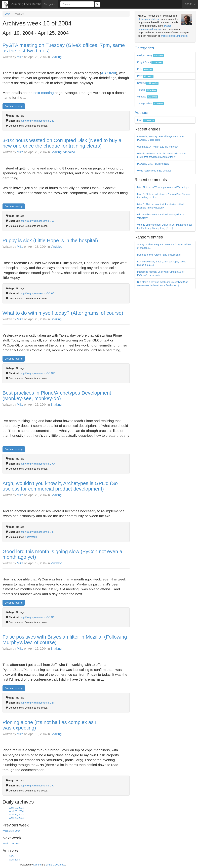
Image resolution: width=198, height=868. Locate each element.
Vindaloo (69, 152)
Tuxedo (147, 90)
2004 (8, 14)
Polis (145, 69)
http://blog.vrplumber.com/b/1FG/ (38, 464)
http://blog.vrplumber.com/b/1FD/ (38, 703)
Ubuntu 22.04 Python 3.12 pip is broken (158, 147)
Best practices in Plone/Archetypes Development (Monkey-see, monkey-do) (57, 396)
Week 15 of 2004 (11, 831)
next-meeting (43, 93)
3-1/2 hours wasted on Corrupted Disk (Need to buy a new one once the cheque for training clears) (62, 143)
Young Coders (151, 103)
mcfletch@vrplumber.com (174, 36)
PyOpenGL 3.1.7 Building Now (153, 164)
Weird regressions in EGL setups (154, 171)
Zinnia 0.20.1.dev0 (56, 865)
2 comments (31, 537)
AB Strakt (109, 73)
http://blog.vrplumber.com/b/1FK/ (37, 121)
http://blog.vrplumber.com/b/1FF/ (37, 532)
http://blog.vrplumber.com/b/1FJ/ (37, 221)
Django (37, 865)
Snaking (56, 57)
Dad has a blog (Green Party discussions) (159, 255)
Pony (145, 76)
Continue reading (14, 106)
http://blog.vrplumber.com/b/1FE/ (37, 617)
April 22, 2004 (16, 815)
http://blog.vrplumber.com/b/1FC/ (38, 786)
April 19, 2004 (16, 808)
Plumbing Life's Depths (26, 4)
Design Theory (151, 55)
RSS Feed (190, 4)
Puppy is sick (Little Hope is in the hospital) (50, 240)
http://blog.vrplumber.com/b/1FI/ (37, 293)
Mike (20, 57)
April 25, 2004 (16, 818)
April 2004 (14, 860)
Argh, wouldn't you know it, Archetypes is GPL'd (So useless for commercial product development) (60, 486)
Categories (50, 4)
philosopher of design (149, 19)
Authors (142, 112)
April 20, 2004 (16, 811)
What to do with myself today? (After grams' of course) (63, 313)
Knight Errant (150, 62)
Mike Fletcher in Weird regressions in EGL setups (163, 187)
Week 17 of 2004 (11, 844)
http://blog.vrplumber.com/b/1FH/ (38, 373)
